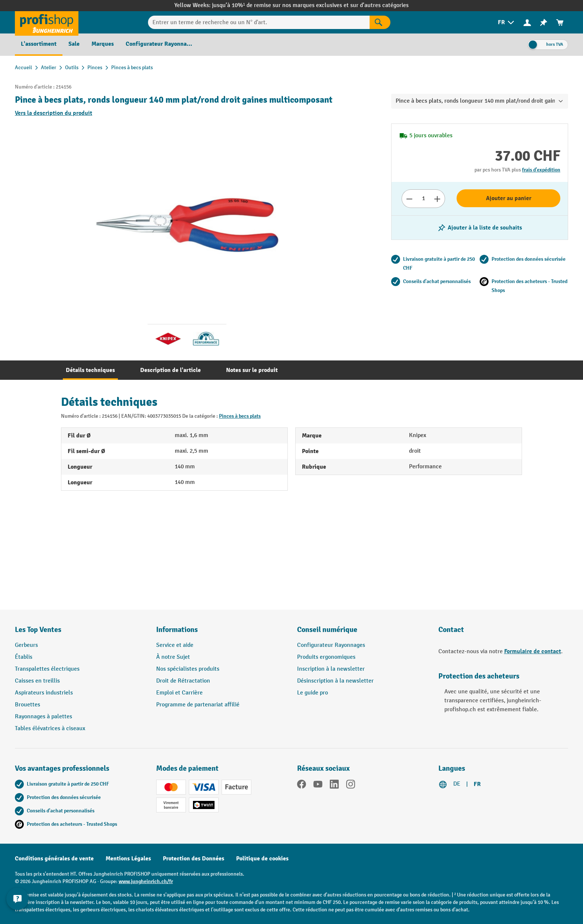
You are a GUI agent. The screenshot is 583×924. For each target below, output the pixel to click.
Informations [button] (177, 630)
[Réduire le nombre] (409, 199)
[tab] (90, 370)
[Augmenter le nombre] (437, 199)
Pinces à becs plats (240, 416)
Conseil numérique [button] (327, 630)
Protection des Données (194, 859)
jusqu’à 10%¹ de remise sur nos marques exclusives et (281, 5)
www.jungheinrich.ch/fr (146, 881)
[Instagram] (351, 786)
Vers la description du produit (54, 113)
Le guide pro (313, 693)
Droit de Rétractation (183, 681)
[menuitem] (507, 23)
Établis (24, 657)
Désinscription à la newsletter (335, 681)
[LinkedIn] (334, 786)
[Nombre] (423, 199)
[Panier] (560, 23)
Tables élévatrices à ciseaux (50, 729)
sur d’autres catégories (379, 5)
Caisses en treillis (37, 681)
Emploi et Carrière (179, 693)
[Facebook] (302, 786)
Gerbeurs (26, 645)
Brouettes (28, 705)
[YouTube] (318, 786)
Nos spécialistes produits (188, 669)
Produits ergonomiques (326, 657)
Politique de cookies (262, 859)
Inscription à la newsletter (331, 669)
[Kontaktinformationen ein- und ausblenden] (19, 905)
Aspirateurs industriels (44, 693)
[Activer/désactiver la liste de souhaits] (480, 228)
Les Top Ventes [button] (38, 630)
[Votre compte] (527, 22)
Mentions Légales (128, 859)
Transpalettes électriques (47, 669)
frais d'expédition (541, 170)
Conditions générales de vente (54, 859)
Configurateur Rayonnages (331, 645)
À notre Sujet (173, 657)
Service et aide (175, 645)
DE (457, 784)
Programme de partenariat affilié (198, 705)
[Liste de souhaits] (544, 23)
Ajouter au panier (509, 198)
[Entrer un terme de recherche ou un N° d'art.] (259, 22)
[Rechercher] (380, 22)
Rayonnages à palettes (44, 717)
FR (477, 784)
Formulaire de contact (533, 651)
